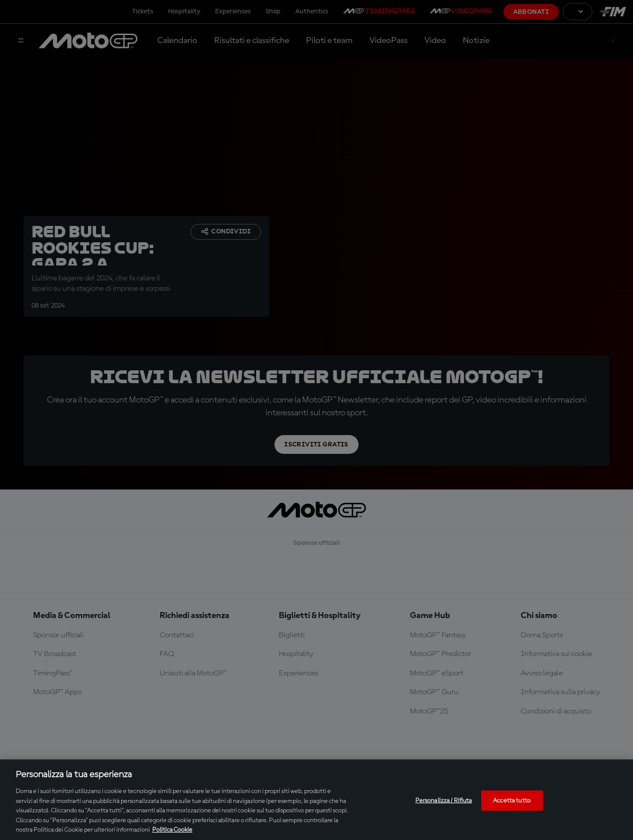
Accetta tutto (512, 800)
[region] (316, 800)
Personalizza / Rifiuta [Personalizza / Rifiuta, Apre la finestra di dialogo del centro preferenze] (444, 800)
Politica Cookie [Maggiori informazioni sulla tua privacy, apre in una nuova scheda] (172, 830)
